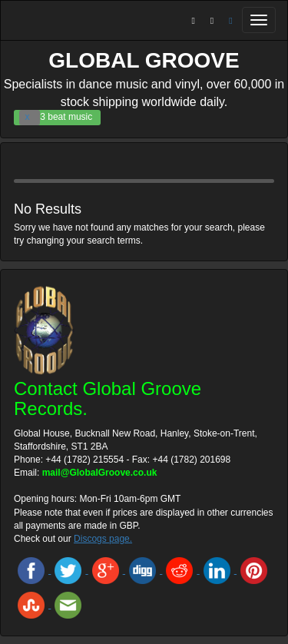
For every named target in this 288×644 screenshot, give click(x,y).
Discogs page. (103, 539)
